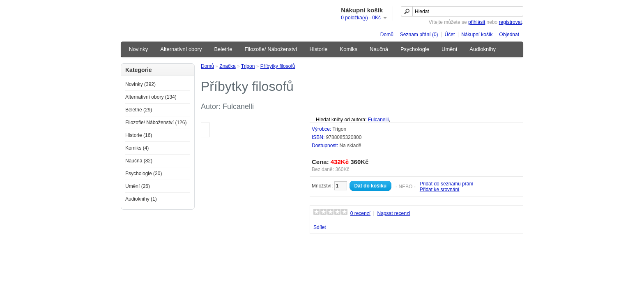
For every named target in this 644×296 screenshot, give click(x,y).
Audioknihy (483, 49)
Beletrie (223, 49)
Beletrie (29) (139, 110)
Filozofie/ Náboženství (271, 49)
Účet (450, 35)
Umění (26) (138, 186)
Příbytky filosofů (278, 66)
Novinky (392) (140, 84)
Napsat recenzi (393, 213)
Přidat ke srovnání (440, 190)
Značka (227, 66)
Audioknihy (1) (141, 199)
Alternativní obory (181, 49)
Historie (318, 49)
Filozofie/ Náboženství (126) (156, 123)
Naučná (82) (139, 161)
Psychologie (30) (144, 173)
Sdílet (320, 227)
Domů (387, 35)
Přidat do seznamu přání (447, 184)
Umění (449, 49)
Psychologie (415, 49)
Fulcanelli (378, 120)
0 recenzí (360, 213)
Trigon (248, 66)
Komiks (348, 49)
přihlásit (477, 22)
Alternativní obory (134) (151, 97)
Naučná (379, 49)
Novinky (138, 49)
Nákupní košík (477, 35)
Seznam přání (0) (419, 35)
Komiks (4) (137, 148)
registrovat (511, 22)
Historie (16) (139, 135)
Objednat (509, 35)
